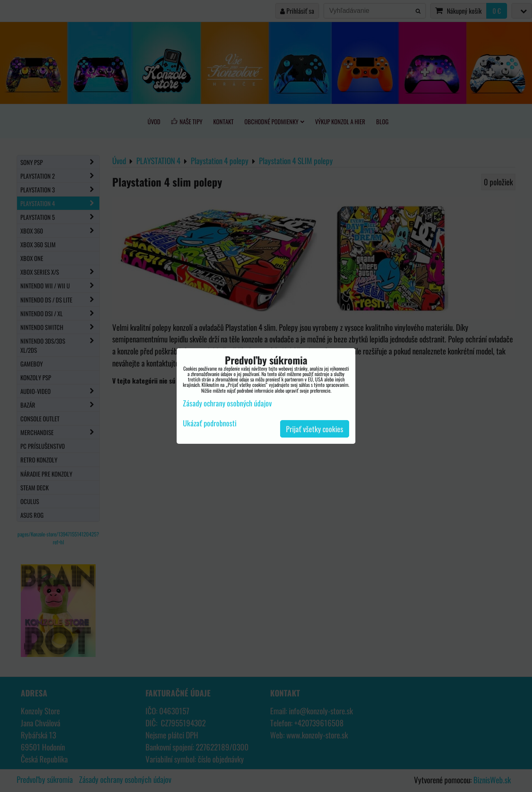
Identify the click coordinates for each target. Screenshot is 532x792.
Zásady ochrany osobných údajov (227, 403)
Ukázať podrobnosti (210, 423)
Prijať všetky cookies (315, 429)
